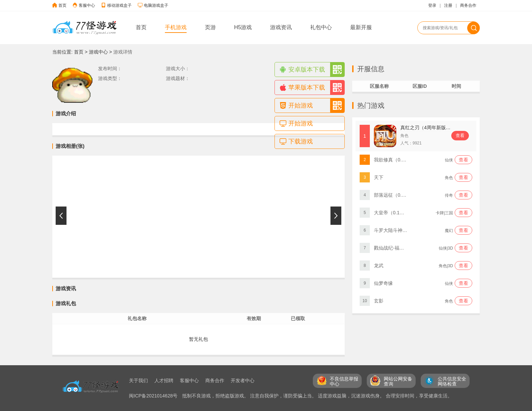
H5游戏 (243, 27)
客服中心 (87, 5)
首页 (62, 5)
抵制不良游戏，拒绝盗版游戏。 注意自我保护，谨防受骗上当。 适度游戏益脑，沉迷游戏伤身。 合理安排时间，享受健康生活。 (317, 396)
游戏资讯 (281, 27)
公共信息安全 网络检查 (452, 381)
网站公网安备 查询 (398, 381)
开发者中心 (243, 380)
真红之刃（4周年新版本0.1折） (433, 128)
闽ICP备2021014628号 (154, 396)
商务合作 (468, 5)
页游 (210, 27)
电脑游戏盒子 (156, 5)
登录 (432, 5)
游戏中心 (98, 52)
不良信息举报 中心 (344, 381)
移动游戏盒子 (119, 5)
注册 (448, 5)
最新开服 (361, 27)
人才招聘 (164, 380)
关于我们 (138, 380)
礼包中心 (321, 27)
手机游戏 (176, 27)
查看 (460, 135)
